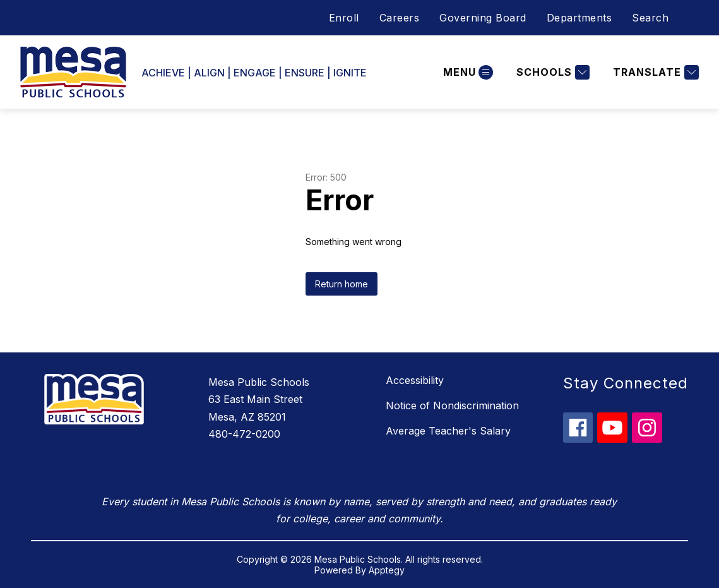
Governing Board (483, 18)
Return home (342, 284)
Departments (579, 18)
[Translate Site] (654, 72)
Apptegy (387, 570)
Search (650, 18)
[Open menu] (466, 72)
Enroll (344, 18)
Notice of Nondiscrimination (452, 405)
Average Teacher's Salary (448, 431)
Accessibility (415, 380)
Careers (400, 18)
